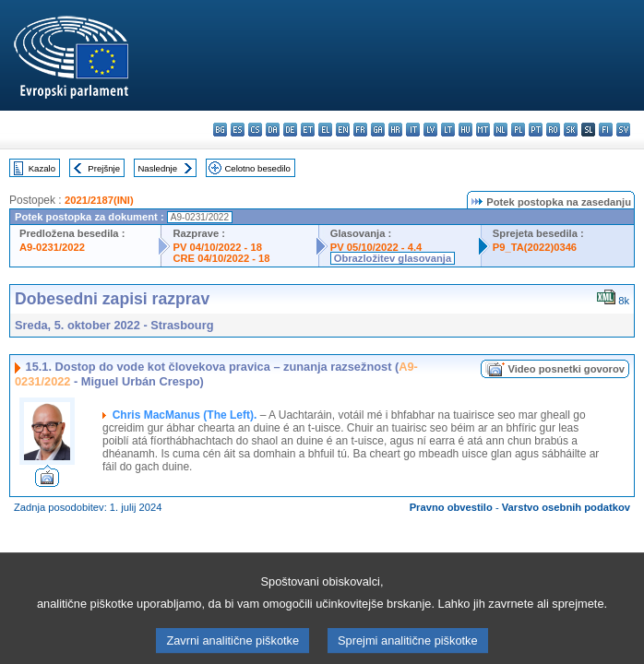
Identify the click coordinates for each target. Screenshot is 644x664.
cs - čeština (255, 130)
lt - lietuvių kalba (448, 130)
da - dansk (273, 130)
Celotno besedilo (257, 168)
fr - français (360, 130)
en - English (343, 130)
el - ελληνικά (325, 130)
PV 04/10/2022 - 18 (217, 247)
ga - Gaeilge (378, 130)
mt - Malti (483, 130)
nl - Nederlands (501, 130)
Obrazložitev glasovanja (393, 258)
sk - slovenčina (571, 130)
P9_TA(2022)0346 (535, 247)
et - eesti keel (308, 130)
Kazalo (42, 168)
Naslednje (157, 168)
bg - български (220, 130)
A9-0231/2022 (52, 247)
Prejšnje (104, 168)
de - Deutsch (290, 130)
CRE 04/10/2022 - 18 (221, 258)
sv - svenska (623, 130)
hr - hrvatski (395, 130)
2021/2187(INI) (99, 200)
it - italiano (413, 130)
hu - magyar (465, 130)
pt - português (536, 130)
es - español (238, 130)
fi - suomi (606, 130)
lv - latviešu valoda (430, 130)
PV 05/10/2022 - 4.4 (376, 247)
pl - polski (518, 130)
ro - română (553, 130)
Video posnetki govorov (566, 369)
